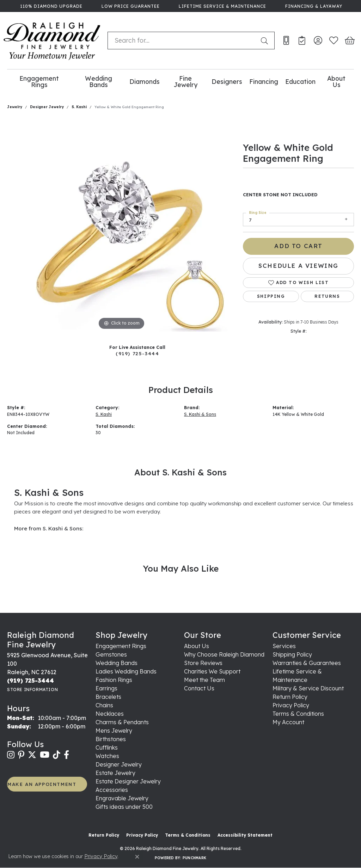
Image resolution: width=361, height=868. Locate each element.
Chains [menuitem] (104, 705)
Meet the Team (204, 680)
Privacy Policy (291, 705)
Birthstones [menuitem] (111, 739)
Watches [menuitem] (107, 756)
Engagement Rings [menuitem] (121, 646)
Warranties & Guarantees (307, 663)
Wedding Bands (99, 81)
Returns (327, 296)
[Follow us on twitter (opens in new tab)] (32, 755)
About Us (336, 81)
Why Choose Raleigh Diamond (224, 654)
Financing (264, 81)
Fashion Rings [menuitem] (114, 680)
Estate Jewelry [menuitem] (115, 773)
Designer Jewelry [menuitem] (119, 764)
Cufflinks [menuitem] (107, 747)
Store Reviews (203, 663)
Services (284, 646)
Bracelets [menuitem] (108, 697)
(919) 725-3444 (137, 353)
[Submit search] (266, 41)
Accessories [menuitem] (112, 790)
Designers (227, 81)
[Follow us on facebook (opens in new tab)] (66, 755)
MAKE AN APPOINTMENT (42, 784)
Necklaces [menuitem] (110, 714)
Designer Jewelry (47, 107)
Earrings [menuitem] (106, 688)
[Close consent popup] (137, 857)
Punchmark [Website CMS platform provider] (194, 858)
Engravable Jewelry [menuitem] (122, 798)
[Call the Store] (30, 681)
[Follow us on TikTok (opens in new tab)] (57, 755)
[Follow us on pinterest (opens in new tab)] (21, 755)
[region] (122, 226)
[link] (51, 6)
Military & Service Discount (308, 688)
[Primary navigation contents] (180, 81)
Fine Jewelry (186, 81)
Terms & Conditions (298, 714)
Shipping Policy (292, 654)
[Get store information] (32, 690)
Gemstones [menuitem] (111, 654)
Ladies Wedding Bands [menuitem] (126, 671)
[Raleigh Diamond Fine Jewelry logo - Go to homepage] (52, 41)
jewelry (15, 107)
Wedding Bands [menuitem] (117, 663)
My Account (288, 722)
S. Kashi (79, 107)
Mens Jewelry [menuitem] (114, 731)
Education (300, 81)
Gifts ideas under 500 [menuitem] (124, 807)
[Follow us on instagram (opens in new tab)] (11, 755)
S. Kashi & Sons (200, 414)
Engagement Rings (39, 81)
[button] (318, 41)
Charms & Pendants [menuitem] (122, 722)
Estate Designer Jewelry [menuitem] (128, 781)
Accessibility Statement (245, 835)
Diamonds (145, 81)
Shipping (271, 296)
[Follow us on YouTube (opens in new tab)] (45, 755)
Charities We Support (212, 671)
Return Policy (290, 697)
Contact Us (199, 688)
